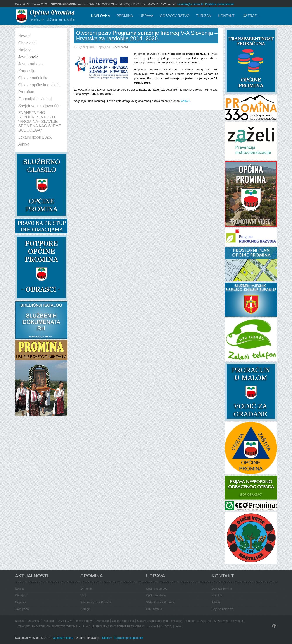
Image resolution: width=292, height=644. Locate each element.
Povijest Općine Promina (96, 602)
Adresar (217, 602)
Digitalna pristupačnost (219, 4)
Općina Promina (222, 589)
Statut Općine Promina (160, 602)
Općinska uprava (157, 589)
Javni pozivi (120, 47)
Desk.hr (107, 638)
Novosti (20, 589)
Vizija (84, 595)
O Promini (87, 589)
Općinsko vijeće (156, 595)
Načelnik (217, 595)
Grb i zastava (155, 609)
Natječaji (21, 602)
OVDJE (186, 101)
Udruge (85, 609)
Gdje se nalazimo (223, 609)
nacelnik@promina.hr (190, 4)
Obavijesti (21, 595)
